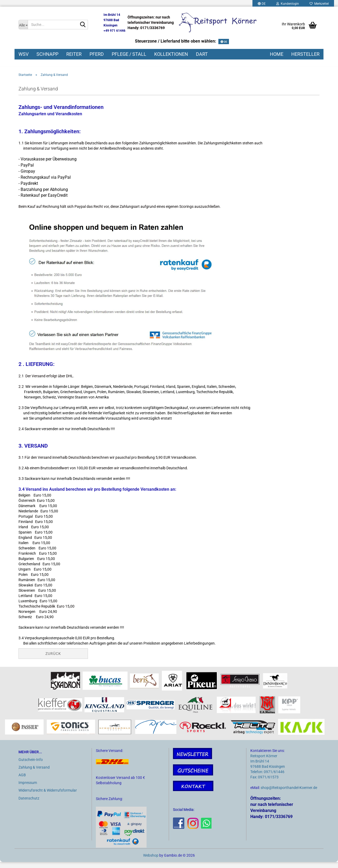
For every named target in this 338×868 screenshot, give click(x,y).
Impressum (28, 789)
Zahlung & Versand (34, 773)
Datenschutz (29, 804)
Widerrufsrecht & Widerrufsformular (48, 796)
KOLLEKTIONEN (171, 54)
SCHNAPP (47, 54)
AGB (22, 781)
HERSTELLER (305, 54)
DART (202, 54)
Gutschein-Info (31, 765)
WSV (24, 54)
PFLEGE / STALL (129, 54)
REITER (74, 54)
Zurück (53, 660)
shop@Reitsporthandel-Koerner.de (289, 794)
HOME (277, 54)
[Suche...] (23, 25)
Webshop (151, 861)
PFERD (97, 54)
